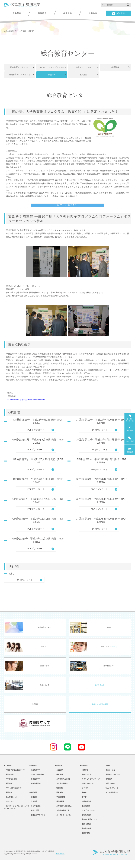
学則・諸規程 (86, 831)
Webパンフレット (112, 793)
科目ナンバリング (83, 67)
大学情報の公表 (10, 783)
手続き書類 (85, 841)
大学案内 (17, 13)
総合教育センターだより (20, 74)
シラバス (84, 793)
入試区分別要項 (61, 788)
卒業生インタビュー (113, 779)
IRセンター (9, 807)
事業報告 (8, 798)
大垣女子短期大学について (14, 774)
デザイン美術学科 (36, 779)
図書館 (83, 798)
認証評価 (8, 788)
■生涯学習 (33, 798)
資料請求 (109, 783)
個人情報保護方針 (112, 798)
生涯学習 (93, 13)
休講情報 (84, 774)
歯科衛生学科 (35, 788)
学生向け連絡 (86, 836)
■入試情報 (59, 769)
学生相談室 (85, 812)
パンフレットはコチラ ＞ (67, 205)
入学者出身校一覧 (62, 817)
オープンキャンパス (63, 821)
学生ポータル (86, 779)
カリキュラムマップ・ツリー (52, 67)
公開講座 (33, 802)
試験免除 (59, 798)
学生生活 (67, 13)
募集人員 (59, 779)
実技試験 (59, 793)
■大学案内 (8, 769)
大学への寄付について (13, 793)
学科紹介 (42, 13)
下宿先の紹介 (86, 821)
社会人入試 (34, 817)
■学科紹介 (33, 769)
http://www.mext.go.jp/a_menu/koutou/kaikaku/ (25, 402)
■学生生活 (84, 769)
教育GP (52, 74)
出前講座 (33, 807)
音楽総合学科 (35, 783)
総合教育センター (11, 802)
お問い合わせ (100, 688)
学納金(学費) (60, 802)
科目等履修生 (35, 812)
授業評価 (115, 67)
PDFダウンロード (36, 433)
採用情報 (35, 707)
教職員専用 (59, 861)
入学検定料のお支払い (64, 812)
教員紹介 (83, 74)
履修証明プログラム (37, 821)
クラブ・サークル (87, 817)
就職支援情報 (86, 807)
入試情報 (118, 14)
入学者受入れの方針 (63, 783)
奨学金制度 (60, 807)
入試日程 (59, 774)
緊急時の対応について (89, 826)
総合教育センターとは (20, 67)
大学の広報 (9, 779)
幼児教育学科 (35, 774)
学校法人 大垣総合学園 (100, 707)
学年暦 (83, 802)
